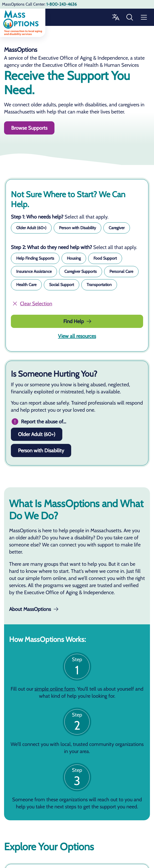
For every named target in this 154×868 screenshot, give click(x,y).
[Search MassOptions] (130, 17)
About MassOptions (34, 609)
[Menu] (144, 17)
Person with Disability (41, 450)
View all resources (77, 336)
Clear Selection (32, 304)
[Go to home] (23, 23)
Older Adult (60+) (37, 434)
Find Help (78, 321)
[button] (31, 228)
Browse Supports (29, 128)
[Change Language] (115, 17)
